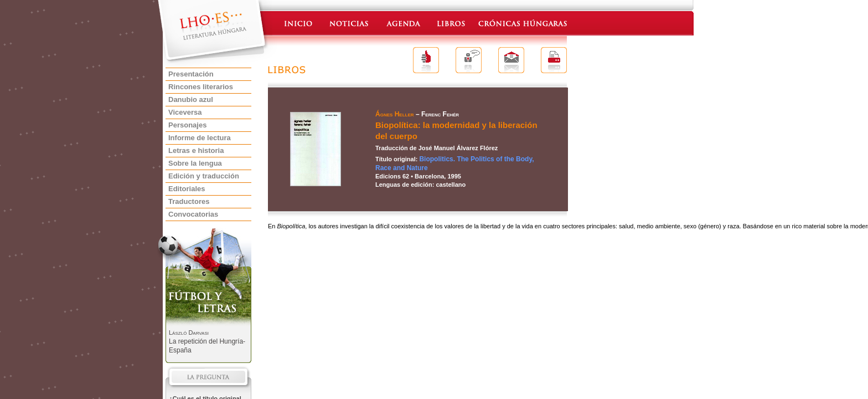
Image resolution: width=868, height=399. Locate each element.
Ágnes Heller (395, 114)
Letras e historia (196, 150)
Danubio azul (191, 99)
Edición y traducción (204, 176)
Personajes (187, 125)
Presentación (191, 74)
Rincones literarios (201, 87)
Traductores (189, 201)
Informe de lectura (200, 138)
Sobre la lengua (195, 163)
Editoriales (187, 189)
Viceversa (185, 112)
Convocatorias (193, 214)
